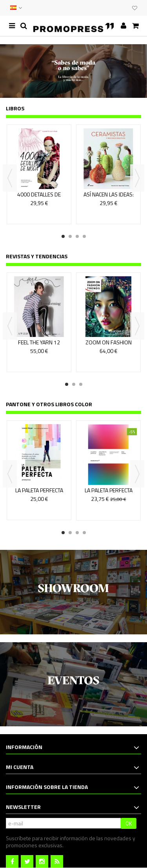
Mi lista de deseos (135, 8)
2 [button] (70, 236)
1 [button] (63, 236)
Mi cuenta (20, 767)
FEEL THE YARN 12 (39, 342)
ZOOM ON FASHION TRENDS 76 (109, 346)
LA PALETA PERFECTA (39, 490)
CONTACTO (109, 8)
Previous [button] (10, 178)
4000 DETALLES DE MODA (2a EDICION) (39, 198)
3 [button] (77, 236)
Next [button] (137, 178)
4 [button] (84, 236)
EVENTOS (116, 8)
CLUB (124, 8)
